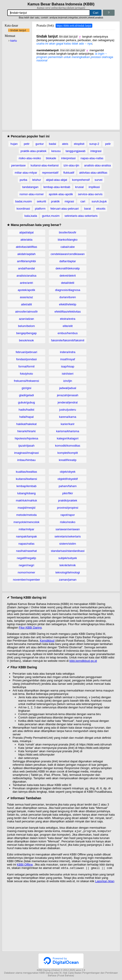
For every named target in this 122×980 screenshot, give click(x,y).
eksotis (101, 209)
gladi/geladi (27, 395)
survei (98, 180)
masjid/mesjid (26, 508)
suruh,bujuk (99, 201)
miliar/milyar (26, 529)
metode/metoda (26, 515)
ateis (65, 144)
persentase (18, 165)
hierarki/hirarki (27, 431)
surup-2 (94, 144)
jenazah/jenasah (68, 395)
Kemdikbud (47, 641)
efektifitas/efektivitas (68, 312)
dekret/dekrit (68, 276)
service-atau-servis (90, 194)
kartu (14, 41)
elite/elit (68, 326)
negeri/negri (26, 565)
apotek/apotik (26, 290)
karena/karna (68, 417)
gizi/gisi (26, 388)
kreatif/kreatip (68, 460)
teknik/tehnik (68, 565)
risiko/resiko (68, 522)
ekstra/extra (68, 319)
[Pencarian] (49, 13)
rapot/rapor (68, 515)
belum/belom (26, 326)
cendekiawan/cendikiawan (68, 254)
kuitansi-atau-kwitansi (45, 165)
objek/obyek (68, 472)
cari (83, 201)
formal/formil (27, 366)
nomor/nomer (26, 572)
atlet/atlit (26, 304)
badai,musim (24, 201)
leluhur (37, 180)
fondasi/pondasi (26, 359)
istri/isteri (68, 374)
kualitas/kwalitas (27, 472)
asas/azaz (26, 297)
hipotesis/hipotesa (26, 438)
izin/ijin (68, 381)
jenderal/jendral (68, 402)
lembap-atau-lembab (57, 187)
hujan (14, 144)
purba (24, 180)
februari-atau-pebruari (65, 209)
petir (27, 144)
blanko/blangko (68, 240)
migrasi (69, 201)
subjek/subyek (68, 558)
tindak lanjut (18, 30)
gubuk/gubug (26, 402)
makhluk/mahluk (27, 500)
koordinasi (23, 209)
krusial (79, 187)
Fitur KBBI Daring (30, 628)
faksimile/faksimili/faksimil (68, 340)
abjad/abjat (27, 232)
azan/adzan (26, 319)
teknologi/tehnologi (68, 572)
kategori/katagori (68, 438)
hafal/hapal (27, 417)
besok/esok (27, 340)
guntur (40, 144)
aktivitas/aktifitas (26, 247)
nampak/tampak (26, 536)
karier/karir (68, 424)
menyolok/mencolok (26, 522)
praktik (55, 201)
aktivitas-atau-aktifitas (93, 173)
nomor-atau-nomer (32, 194)
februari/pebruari (26, 352)
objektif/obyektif (68, 479)
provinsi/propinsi (68, 508)
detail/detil (68, 283)
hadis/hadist (26, 410)
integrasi (96, 151)
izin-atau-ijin (71, 165)
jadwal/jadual (68, 388)
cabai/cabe (68, 247)
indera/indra (68, 352)
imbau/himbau (27, 460)
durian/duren (68, 297)
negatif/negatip (26, 558)
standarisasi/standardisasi (68, 551)
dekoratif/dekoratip (68, 268)
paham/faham (68, 486)
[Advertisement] (76, 94)
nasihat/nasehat (27, 551)
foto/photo (27, 374)
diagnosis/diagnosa (68, 290)
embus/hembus (68, 333)
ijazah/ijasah (27, 446)
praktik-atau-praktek (33, 151)
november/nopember (27, 580)
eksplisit (79, 144)
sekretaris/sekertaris (68, 536)
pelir (108, 144)
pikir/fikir (68, 493)
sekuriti (42, 201)
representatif (50, 173)
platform (40, 209)
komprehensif (81, 180)
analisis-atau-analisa (98, 165)
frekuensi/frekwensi (26, 381)
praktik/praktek (68, 500)
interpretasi (68, 158)
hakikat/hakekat (26, 424)
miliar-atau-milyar (26, 173)
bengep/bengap (26, 333)
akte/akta (26, 240)
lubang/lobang (27, 493)
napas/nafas (26, 544)
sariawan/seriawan (68, 529)
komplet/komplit (68, 453)
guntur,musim (51, 216)
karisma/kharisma (68, 431)
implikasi (94, 187)
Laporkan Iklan (105, 882)
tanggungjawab (75, 151)
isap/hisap (68, 366)
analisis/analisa (26, 276)
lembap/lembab (26, 486)
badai (52, 144)
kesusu (56, 151)
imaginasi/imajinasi (26, 453)
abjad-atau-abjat (56, 180)
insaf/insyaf (68, 359)
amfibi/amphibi (27, 261)
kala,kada (31, 216)
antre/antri (26, 283)
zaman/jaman (68, 580)
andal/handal (26, 268)
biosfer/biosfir (68, 232)
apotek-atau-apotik (61, 194)
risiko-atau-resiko (30, 158)
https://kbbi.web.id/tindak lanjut (74, 26)
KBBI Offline (25, 865)
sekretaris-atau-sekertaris (81, 216)
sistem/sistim (68, 544)
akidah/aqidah (26, 254)
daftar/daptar (68, 261)
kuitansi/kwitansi (27, 479)
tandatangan (30, 187)
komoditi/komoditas (68, 446)
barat (88, 209)
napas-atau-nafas (92, 158)
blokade (51, 158)
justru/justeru (68, 410)
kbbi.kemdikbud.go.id (83, 661)
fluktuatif (69, 173)
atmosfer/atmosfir (26, 312)
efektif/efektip (68, 304)
